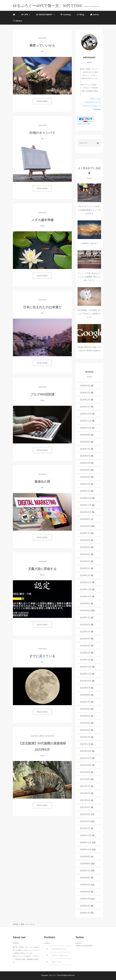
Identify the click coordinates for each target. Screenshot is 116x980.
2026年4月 (85, 386)
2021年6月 (85, 793)
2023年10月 (86, 596)
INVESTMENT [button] (45, 14)
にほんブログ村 (84, 124)
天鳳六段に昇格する (42, 569)
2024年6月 (85, 540)
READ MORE (42, 101)
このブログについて (93, 102)
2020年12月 (86, 835)
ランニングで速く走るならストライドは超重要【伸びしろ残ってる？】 (89, 277)
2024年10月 (86, 512)
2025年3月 (85, 477)
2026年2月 (85, 400)
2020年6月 (85, 878)
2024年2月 (85, 568)
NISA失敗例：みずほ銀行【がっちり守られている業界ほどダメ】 (89, 314)
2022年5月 (85, 716)
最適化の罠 (42, 482)
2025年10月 (86, 428)
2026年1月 (85, 407)
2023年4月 (85, 639)
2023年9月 (85, 604)
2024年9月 (85, 519)
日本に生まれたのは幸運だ (42, 307)
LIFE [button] (26, 14)
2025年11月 (86, 421)
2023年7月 (85, 618)
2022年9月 (85, 688)
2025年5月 (85, 463)
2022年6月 (85, 709)
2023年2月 (85, 653)
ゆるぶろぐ (53, 975)
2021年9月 (85, 772)
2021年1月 (85, 828)
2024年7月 (85, 533)
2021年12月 (86, 751)
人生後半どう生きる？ (89, 243)
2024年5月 (85, 547)
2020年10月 (86, 850)
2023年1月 (85, 660)
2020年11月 (86, 843)
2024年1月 (85, 575)
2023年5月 (85, 632)
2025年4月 (85, 470)
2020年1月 (85, 913)
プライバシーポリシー (92, 106)
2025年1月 (85, 491)
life (42, 51)
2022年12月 (86, 667)
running (66, 14)
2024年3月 (85, 561)
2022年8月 (85, 695)
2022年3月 (85, 730)
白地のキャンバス (42, 133)
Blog (81, 14)
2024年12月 (86, 498)
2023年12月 (86, 582)
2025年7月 (85, 449)
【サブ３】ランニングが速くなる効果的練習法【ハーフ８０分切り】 (89, 210)
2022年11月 (86, 674)
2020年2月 (85, 906)
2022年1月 (85, 744)
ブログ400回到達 (42, 394)
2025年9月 (85, 435)
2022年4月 (85, 723)
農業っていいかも (42, 45)
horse (95, 14)
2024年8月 (85, 526)
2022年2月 (85, 737)
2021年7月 (85, 786)
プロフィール (95, 99)
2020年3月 (85, 899)
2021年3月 (85, 814)
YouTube (97, 109)
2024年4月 (85, 554)
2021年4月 (85, 807)
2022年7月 (85, 702)
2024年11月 (86, 505)
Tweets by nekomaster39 (84, 946)
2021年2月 (85, 821)
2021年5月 (85, 800)
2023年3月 (85, 646)
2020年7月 (85, 871)
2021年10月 (86, 765)
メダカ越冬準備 (42, 220)
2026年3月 (85, 393)
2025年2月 (85, 484)
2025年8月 (85, 442)
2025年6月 (85, 456)
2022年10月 (86, 681)
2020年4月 (85, 892)
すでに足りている (42, 656)
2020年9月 (85, 857)
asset (42, 756)
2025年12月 (86, 414)
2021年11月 (86, 758)
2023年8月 (85, 611)
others (17, 21)
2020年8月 (85, 864)
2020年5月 (85, 885)
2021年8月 (85, 779)
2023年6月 (85, 625)
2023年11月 (86, 589)
